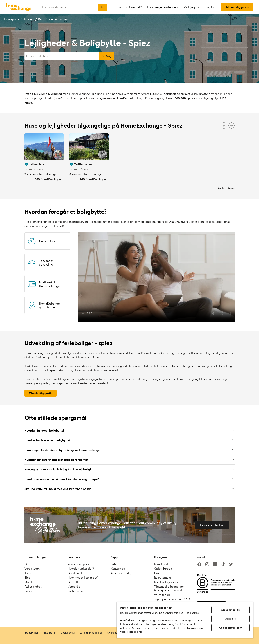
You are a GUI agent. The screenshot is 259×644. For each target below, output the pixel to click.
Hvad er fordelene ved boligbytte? (129, 440)
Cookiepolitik (68, 633)
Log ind (210, 7)
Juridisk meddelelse (91, 633)
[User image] (58, 154)
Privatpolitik (49, 633)
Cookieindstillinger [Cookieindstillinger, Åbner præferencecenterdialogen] (231, 628)
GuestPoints (76, 573)
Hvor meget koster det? (163, 7)
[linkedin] (215, 564)
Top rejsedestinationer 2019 (172, 599)
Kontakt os (118, 568)
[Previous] (224, 125)
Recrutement (163, 577)
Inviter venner (77, 591)
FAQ (114, 564)
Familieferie (162, 564)
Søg (107, 56)
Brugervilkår (31, 633)
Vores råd (74, 586)
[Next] (231, 125)
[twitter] (231, 564)
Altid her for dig (121, 573)
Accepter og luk (230, 610)
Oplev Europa (163, 568)
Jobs (28, 573)
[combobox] (69, 7)
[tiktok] (223, 564)
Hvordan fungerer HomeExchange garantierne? (129, 460)
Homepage (12, 19)
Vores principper (79, 564)
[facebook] (199, 564)
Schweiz (29, 19)
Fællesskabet (33, 586)
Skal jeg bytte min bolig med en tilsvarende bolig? (129, 489)
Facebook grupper (166, 582)
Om (27, 564)
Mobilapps (31, 582)
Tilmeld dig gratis (237, 7)
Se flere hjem (226, 188)
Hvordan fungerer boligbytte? (129, 430)
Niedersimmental (60, 19)
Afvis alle (230, 619)
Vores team (32, 568)
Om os (158, 573)
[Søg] (103, 7)
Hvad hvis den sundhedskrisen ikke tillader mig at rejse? (129, 479)
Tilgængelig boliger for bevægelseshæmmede (169, 588)
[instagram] (207, 564)
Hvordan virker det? (129, 7)
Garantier (74, 582)
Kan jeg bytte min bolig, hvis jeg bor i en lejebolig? (129, 469)
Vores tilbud (162, 595)
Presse (29, 591)
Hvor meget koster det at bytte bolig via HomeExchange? (129, 450)
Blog (27, 577)
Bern (41, 19)
